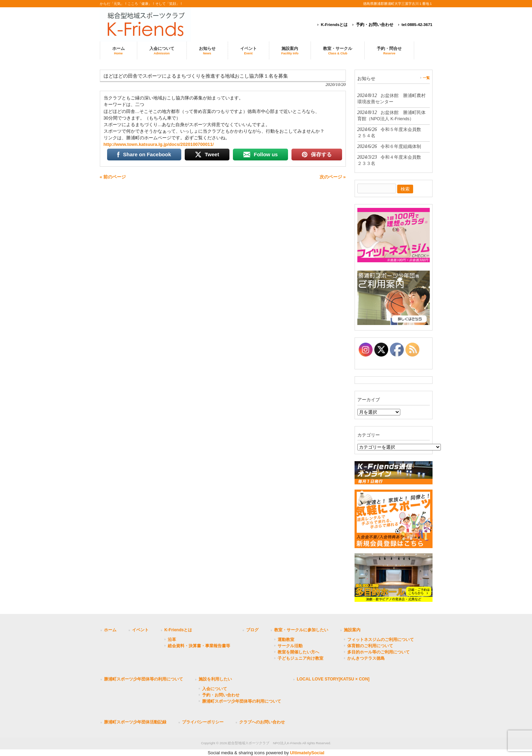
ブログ (252, 630)
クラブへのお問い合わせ (262, 722)
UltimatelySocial (307, 753)
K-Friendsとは (334, 25)
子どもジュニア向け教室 (300, 658)
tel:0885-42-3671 (417, 25)
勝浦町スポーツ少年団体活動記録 (135, 722)
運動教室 (286, 640)
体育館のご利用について (370, 646)
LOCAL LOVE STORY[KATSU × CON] (333, 679)
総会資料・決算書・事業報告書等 (199, 646)
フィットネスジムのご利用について (381, 640)
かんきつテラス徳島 (366, 658)
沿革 (172, 640)
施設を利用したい (215, 679)
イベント (140, 630)
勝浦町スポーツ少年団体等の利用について (143, 679)
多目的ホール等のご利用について (378, 652)
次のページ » (333, 177)
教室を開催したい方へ (298, 652)
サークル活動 (290, 646)
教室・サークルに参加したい (301, 630)
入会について (215, 689)
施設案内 (352, 630)
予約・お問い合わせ (375, 25)
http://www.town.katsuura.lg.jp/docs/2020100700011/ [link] (159, 144)
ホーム (110, 630)
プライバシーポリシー (203, 722)
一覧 (426, 78)
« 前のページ (113, 177)
